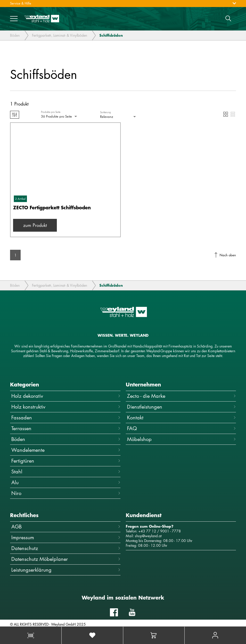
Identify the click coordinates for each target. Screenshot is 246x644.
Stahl (66, 472)
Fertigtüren (66, 461)
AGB (66, 527)
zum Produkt (35, 225)
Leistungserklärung (66, 570)
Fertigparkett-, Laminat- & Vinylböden (59, 36)
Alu (66, 482)
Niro (66, 493)
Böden (15, 36)
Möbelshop (182, 439)
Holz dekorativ (66, 396)
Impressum (66, 537)
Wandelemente (66, 450)
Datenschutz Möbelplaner (66, 559)
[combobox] (59, 116)
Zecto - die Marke (182, 396)
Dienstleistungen (182, 407)
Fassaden (66, 417)
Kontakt (182, 417)
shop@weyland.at (148, 536)
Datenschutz (66, 548)
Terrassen (66, 428)
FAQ (182, 428)
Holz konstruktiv (66, 407)
